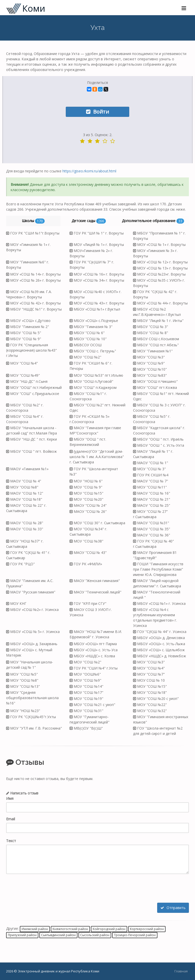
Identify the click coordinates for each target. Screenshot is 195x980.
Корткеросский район (147, 929)
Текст (11, 841)
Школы (33, 221)
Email (11, 819)
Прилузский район (22, 935)
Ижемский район (35, 929)
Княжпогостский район (70, 929)
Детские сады (89, 221)
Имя (10, 798)
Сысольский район (95, 935)
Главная (181, 971)
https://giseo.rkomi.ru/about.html (89, 171)
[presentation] (45, 889)
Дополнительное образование (153, 221)
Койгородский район (109, 929)
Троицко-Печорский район (135, 935)
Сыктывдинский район (58, 935)
